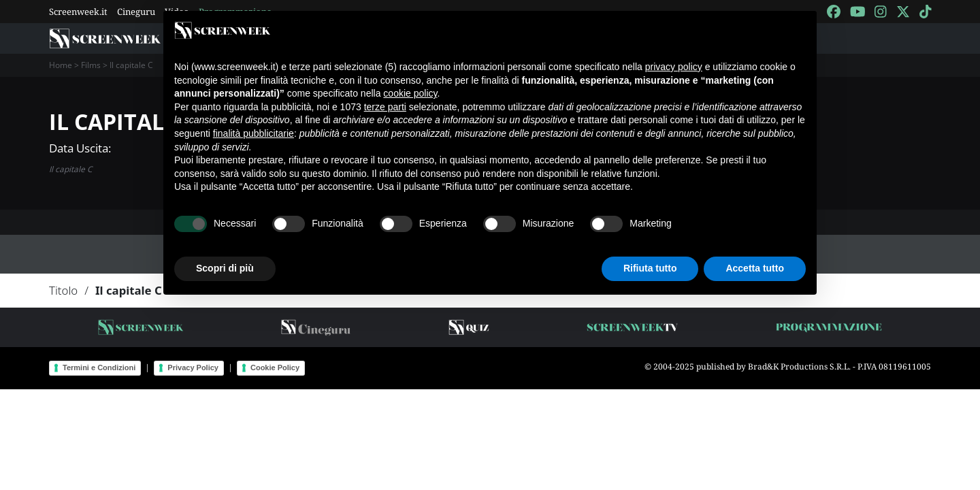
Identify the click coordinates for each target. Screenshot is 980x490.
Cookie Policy (275, 367)
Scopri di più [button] (225, 268)
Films (91, 65)
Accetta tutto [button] (755, 268)
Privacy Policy (193, 367)
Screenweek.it (78, 12)
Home (61, 65)
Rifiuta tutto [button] (650, 268)
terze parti (385, 107)
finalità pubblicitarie (254, 133)
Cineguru (136, 12)
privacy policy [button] (674, 67)
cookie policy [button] (410, 93)
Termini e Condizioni (99, 367)
